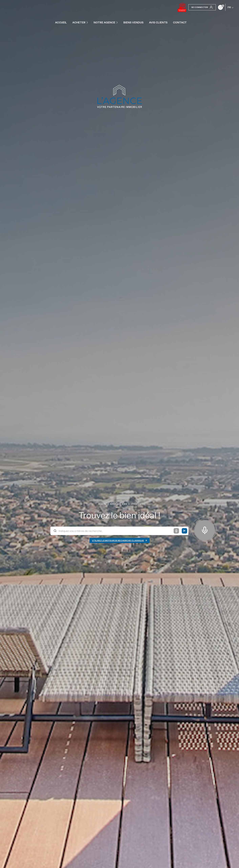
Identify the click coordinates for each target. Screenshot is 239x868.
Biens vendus (133, 22)
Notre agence (104, 22)
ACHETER (79, 22)
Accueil (61, 22)
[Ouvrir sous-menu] (88, 22)
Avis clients (158, 22)
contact (180, 22)
